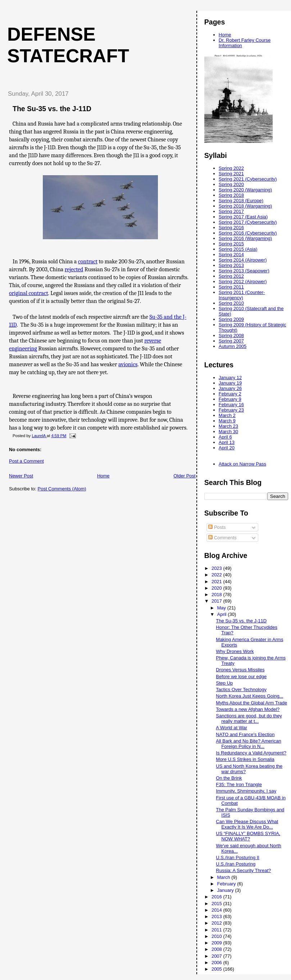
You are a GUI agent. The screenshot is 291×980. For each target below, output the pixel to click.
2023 (217, 568)
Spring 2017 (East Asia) (243, 217)
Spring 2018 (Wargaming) (245, 206)
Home (103, 476)
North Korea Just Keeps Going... (249, 696)
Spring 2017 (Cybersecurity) (248, 222)
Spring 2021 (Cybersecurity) (248, 179)
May (222, 608)
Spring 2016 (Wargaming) (245, 238)
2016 (217, 897)
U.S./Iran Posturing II (238, 857)
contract (88, 262)
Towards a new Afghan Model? (248, 709)
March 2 (227, 415)
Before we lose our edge (241, 677)
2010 (217, 936)
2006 (217, 963)
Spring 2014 (231, 255)
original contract (29, 293)
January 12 (230, 378)
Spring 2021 (231, 174)
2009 (217, 943)
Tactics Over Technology (241, 689)
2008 (217, 949)
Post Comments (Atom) (62, 489)
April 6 (225, 437)
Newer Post (21, 476)
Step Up (224, 683)
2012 (217, 923)
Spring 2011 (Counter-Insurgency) (242, 295)
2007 (217, 956)
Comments (222, 538)
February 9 (230, 399)
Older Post (184, 476)
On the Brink (229, 778)
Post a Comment (26, 461)
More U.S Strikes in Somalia (245, 759)
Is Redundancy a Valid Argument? (251, 753)
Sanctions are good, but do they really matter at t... (249, 718)
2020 (217, 588)
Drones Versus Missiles (240, 670)
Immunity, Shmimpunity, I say (246, 791)
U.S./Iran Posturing (236, 864)
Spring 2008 (231, 335)
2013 (217, 917)
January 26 (230, 388)
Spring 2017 (231, 211)
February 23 (231, 410)
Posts (217, 527)
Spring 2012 (231, 276)
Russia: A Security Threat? (243, 870)
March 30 (228, 432)
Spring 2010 (231, 303)
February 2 (230, 394)
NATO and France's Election (245, 734)
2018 (217, 595)
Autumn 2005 (233, 346)
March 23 (228, 426)
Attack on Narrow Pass (242, 464)
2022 (217, 575)
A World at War (231, 728)
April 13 (227, 442)
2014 (217, 910)
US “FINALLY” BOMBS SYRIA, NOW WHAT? (248, 836)
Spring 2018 (231, 195)
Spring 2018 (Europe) (241, 201)
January (226, 890)
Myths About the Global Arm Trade (251, 703)
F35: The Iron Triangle (239, 784)
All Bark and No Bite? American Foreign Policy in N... (248, 744)
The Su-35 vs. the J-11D (241, 621)
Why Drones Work (235, 651)
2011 (217, 930)
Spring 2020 (231, 184)
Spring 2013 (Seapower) (244, 271)
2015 (217, 904)
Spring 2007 (231, 341)
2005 (217, 969)
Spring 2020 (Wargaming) (245, 190)
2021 (217, 582)
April (223, 614)
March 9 (227, 421)
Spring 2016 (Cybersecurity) (248, 233)
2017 (217, 601)
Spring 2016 (231, 228)
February (227, 884)
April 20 (227, 448)
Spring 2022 (231, 168)
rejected (74, 269)
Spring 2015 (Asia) (238, 249)
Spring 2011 (231, 287)
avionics (128, 364)
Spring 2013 (231, 265)
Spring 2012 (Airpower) (243, 282)
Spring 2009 (231, 319)
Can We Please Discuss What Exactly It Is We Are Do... (247, 824)
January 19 (230, 383)
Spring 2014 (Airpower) (243, 260)
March (224, 877)
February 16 (231, 405)
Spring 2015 (231, 244)
